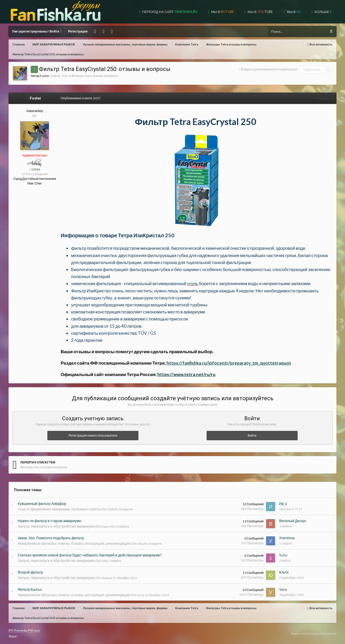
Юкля (284, 572)
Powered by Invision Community (314, 633)
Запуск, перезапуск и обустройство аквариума (56, 526)
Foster (44, 76)
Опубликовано (81, 98)
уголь (193, 283)
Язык (13, 636)
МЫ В (222, 12)
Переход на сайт (169, 12)
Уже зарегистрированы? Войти (37, 31)
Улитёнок (287, 538)
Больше (322, 12)
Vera (283, 589)
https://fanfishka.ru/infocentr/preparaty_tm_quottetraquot (229, 363)
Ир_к (283, 504)
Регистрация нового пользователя (93, 435)
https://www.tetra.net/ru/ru (186, 374)
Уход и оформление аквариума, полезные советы (59, 509)
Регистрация (78, 31)
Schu (283, 555)
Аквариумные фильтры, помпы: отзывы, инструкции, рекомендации (74, 543)
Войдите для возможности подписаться (269, 69)
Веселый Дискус (293, 521)
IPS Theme (16, 630)
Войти (252, 435)
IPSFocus (34, 630)
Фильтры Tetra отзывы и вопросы (95, 76)
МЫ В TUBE (260, 12)
